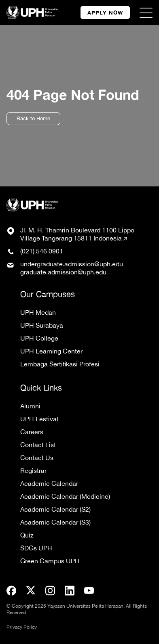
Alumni (30, 406)
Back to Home (33, 118)
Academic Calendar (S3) (55, 522)
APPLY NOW (105, 13)
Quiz (27, 535)
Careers (32, 432)
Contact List (38, 445)
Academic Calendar (49, 483)
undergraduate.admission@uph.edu (72, 264)
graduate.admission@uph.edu (63, 272)
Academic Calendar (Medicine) (65, 496)
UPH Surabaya (42, 325)
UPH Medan (38, 312)
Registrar (33, 470)
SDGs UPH (36, 548)
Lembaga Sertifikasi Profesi (60, 364)
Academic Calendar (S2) (55, 509)
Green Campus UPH (50, 561)
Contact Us (37, 458)
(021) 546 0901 (42, 251)
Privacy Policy (22, 627)
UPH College (39, 338)
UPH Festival (39, 419)
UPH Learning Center (51, 351)
